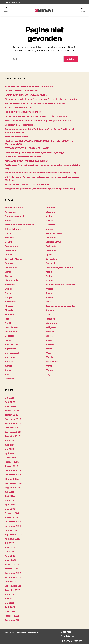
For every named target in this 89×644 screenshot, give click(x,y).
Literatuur (51, 212)
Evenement (10, 302)
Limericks (50, 208)
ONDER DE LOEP (53, 242)
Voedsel (50, 344)
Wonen (49, 366)
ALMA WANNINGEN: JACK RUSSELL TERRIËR (26, 161)
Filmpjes (9, 306)
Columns (9, 242)
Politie (49, 276)
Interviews (10, 357)
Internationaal (12, 353)
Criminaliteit (11, 250)
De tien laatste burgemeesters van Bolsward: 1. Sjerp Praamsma (36, 116)
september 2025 (13, 432)
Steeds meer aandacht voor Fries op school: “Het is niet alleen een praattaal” (42, 99)
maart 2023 (10, 560)
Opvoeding (51, 259)
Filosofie (9, 310)
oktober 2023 (12, 530)
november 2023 (13, 526)
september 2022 (13, 586)
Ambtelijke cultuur (14, 208)
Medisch (50, 220)
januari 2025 (11, 466)
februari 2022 (12, 616)
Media (49, 216)
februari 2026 (12, 411)
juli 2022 (9, 594)
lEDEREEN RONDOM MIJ (16, 136)
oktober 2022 (12, 582)
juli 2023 (9, 543)
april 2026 (10, 402)
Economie (10, 285)
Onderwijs (51, 246)
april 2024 (10, 505)
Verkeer (50, 336)
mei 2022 (9, 603)
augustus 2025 (12, 436)
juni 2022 (10, 599)
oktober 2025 (12, 428)
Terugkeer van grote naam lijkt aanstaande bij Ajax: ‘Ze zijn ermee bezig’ (40, 189)
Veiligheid (51, 327)
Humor (8, 340)
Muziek (49, 229)
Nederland (51, 238)
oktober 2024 (12, 479)
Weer (48, 353)
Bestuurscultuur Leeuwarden (19, 225)
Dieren (8, 272)
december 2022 (13, 573)
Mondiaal (50, 225)
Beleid (8, 220)
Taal (48, 314)
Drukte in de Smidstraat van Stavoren (23, 157)
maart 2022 (10, 611)
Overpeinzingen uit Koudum (59, 267)
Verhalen (50, 332)
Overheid (50, 263)
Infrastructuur (12, 344)
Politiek (49, 280)
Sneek (49, 293)
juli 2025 (9, 441)
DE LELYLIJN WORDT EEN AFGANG (21, 91)
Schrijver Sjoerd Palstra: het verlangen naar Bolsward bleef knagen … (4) (40, 173)
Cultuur (8, 255)
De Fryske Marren (14, 259)
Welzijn (49, 357)
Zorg (48, 374)
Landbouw (10, 379)
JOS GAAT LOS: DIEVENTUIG (19, 108)
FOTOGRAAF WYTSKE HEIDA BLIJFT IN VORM (27, 148)
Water (49, 349)
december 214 (12, 620)
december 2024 (13, 470)
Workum (50, 370)
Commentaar (11, 246)
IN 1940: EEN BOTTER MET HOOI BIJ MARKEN (27, 184)
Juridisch (9, 362)
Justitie (8, 366)
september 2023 (13, 535)
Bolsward (9, 238)
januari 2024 (11, 517)
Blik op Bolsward (13, 229)
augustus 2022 (12, 590)
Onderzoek (51, 250)
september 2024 (13, 483)
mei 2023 (9, 552)
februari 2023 (12, 564)
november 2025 (13, 423)
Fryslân (8, 323)
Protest (49, 289)
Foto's (8, 319)
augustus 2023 (12, 539)
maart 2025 (10, 458)
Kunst (7, 374)
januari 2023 (11, 569)
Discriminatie (11, 280)
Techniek (50, 319)
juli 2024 (9, 492)
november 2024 (13, 475)
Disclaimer (67, 636)
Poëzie (49, 272)
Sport (48, 302)
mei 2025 (9, 449)
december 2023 (13, 522)
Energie (9, 289)
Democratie (11, 267)
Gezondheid (11, 332)
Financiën (10, 314)
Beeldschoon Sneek (14, 216)
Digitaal (9, 276)
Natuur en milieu (54, 233)
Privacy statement (72, 641)
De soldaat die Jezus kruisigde (20, 125)
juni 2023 (10, 547)
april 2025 (10, 453)
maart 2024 (10, 509)
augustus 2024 (12, 488)
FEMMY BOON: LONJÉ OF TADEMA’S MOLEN (26, 95)
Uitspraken (51, 323)
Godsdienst (10, 336)
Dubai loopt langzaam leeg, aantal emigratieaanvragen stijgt (34, 152)
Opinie (49, 255)
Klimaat (8, 370)
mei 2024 (9, 500)
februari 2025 (12, 462)
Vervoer (50, 340)
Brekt (13, 632)
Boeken (8, 233)
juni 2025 (10, 445)
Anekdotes (10, 212)
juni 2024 (10, 496)
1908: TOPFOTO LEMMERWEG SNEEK (23, 112)
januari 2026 (11, 415)
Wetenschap (52, 362)
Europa (8, 297)
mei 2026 (9, 398)
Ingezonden (11, 349)
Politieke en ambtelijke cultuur (61, 285)
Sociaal (49, 297)
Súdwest (50, 310)
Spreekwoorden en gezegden (60, 306)
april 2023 (10, 556)
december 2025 (13, 419)
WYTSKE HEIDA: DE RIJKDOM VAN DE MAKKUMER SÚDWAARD (35, 103)
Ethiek (8, 293)
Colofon (66, 632)
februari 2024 (12, 513)
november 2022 (13, 577)
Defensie (9, 263)
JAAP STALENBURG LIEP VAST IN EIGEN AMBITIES (29, 86)
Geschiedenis (12, 327)
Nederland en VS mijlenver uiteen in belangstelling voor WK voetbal (38, 121)
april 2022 (10, 607)
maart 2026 (10, 406)
